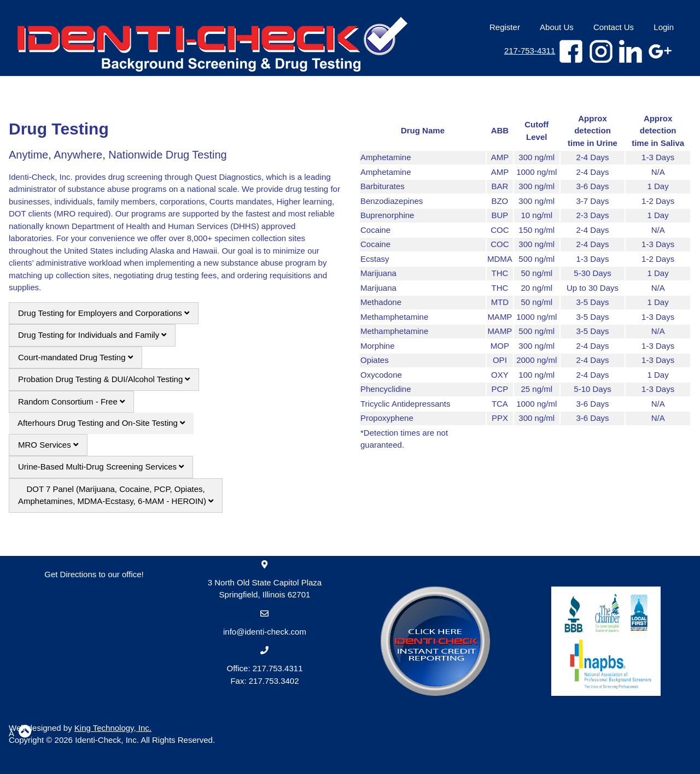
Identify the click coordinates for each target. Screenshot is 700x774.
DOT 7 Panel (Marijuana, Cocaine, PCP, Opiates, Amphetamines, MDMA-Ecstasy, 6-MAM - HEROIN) (116, 495)
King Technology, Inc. (113, 728)
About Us (557, 27)
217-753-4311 (530, 51)
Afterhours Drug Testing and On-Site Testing (101, 423)
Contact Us (614, 27)
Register (505, 27)
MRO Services (48, 445)
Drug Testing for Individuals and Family (92, 335)
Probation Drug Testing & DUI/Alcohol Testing (104, 379)
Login (664, 27)
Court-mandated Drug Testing (75, 357)
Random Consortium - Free (71, 401)
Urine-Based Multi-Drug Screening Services (101, 467)
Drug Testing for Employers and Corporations (104, 313)
